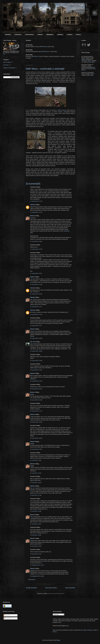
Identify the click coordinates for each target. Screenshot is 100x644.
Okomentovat (32, 580)
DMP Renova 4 (44, 47)
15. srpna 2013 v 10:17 (36, 273)
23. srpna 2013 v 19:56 (36, 351)
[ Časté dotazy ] (29, 35)
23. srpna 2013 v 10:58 (36, 338)
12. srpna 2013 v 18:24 (36, 241)
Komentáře (8, 618)
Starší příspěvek (70, 588)
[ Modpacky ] (50, 35)
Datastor (33, 216)
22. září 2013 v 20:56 (36, 511)
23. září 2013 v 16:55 (36, 535)
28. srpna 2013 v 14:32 (36, 389)
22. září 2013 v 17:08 (36, 495)
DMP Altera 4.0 (36, 56)
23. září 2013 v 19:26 (36, 546)
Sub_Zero (33, 342)
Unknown (33, 205)
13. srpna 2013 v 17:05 (36, 249)
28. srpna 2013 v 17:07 (36, 411)
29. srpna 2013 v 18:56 (36, 438)
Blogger (58, 640)
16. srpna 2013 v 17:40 (36, 315)
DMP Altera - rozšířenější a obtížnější (45, 69)
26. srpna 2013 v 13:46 (36, 381)
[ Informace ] (18, 35)
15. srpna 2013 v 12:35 (36, 285)
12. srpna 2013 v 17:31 (36, 201)
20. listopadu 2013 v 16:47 (37, 565)
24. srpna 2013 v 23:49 (36, 361)
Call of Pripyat (7, 62)
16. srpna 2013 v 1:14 (36, 307)
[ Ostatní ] (69, 35)
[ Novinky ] (8, 35)
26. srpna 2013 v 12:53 (36, 370)
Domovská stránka (51, 588)
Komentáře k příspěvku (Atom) (56, 594)
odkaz (92, 75)
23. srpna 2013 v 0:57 (36, 326)
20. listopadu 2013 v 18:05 (37, 576)
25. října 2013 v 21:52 (36, 554)
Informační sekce (86, 61)
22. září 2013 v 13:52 (36, 460)
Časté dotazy (91, 62)
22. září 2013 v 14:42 (36, 473)
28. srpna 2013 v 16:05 (36, 400)
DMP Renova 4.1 (46, 52)
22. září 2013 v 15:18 (36, 483)
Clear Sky (6, 65)
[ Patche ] (40, 35)
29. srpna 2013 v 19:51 (36, 449)
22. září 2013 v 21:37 (36, 524)
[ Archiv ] (78, 35)
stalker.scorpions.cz (88, 630)
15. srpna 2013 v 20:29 (36, 294)
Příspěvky (7, 615)
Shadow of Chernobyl (9, 68)
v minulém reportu (61, 110)
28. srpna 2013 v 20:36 (36, 422)
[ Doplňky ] (60, 35)
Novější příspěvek (31, 588)
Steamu (55, 632)
